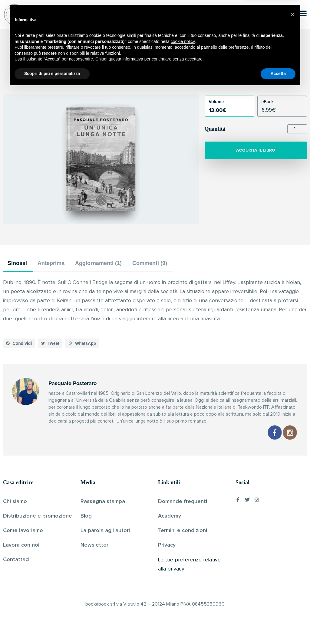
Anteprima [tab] (51, 263)
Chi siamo (15, 502)
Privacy (167, 545)
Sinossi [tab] (17, 263)
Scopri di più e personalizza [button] (52, 627)
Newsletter (94, 545)
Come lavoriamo (23, 531)
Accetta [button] (278, 627)
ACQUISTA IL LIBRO (256, 150)
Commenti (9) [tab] (150, 263)
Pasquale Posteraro (145, 78)
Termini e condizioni (183, 531)
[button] (19, 343)
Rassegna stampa (103, 502)
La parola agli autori (105, 531)
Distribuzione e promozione (38, 516)
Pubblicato (178, 78)
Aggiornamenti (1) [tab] (98, 263)
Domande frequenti (183, 502)
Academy (170, 516)
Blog (86, 516)
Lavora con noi (21, 545)
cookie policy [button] (183, 595)
